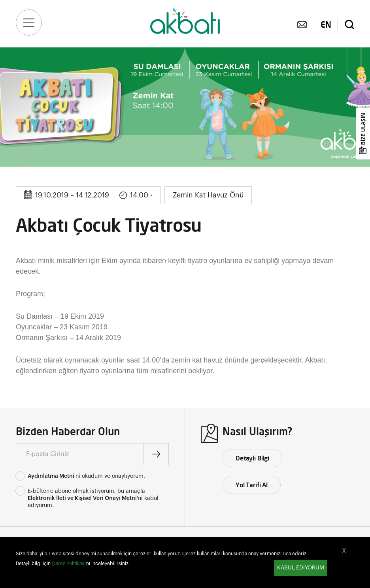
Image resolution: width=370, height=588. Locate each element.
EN (326, 24)
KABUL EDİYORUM (301, 568)
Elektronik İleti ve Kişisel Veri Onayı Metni (82, 498)
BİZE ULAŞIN (363, 129)
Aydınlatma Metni (51, 476)
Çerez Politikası (69, 564)
